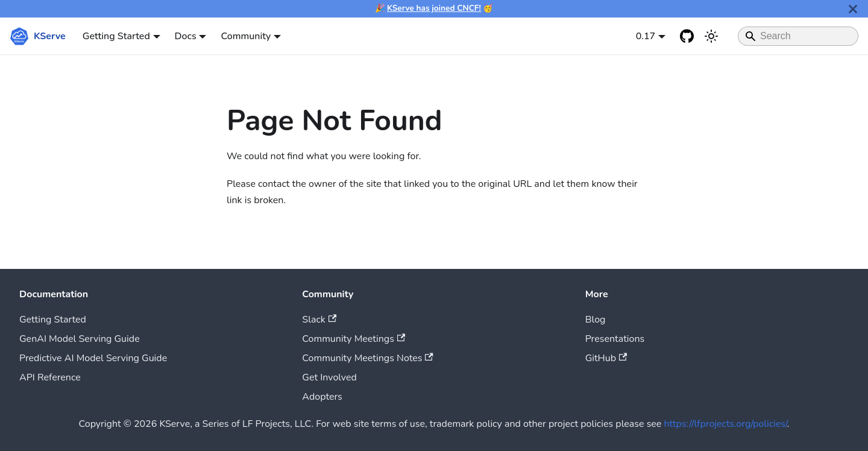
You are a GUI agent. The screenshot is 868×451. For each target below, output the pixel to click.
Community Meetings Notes (367, 358)
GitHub (606, 358)
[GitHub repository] (687, 36)
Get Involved (329, 377)
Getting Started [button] (116, 36)
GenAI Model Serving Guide (80, 339)
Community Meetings (354, 339)
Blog (596, 320)
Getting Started (53, 320)
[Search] (798, 36)
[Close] (853, 9)
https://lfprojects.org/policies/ (726, 424)
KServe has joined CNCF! (434, 8)
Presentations (615, 339)
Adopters (322, 397)
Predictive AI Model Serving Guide (93, 358)
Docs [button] (186, 36)
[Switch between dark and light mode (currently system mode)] (711, 36)
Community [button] (246, 36)
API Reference (50, 377)
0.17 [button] (646, 36)
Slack (319, 320)
